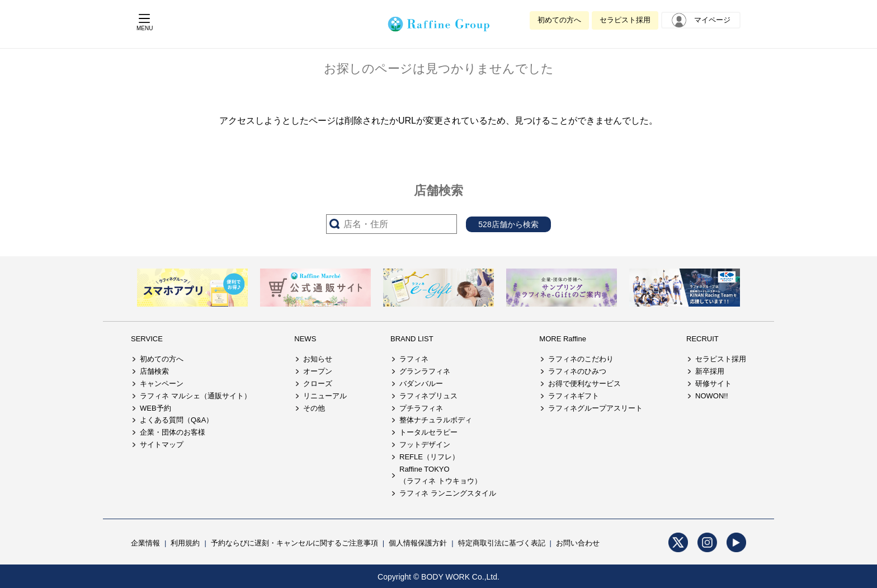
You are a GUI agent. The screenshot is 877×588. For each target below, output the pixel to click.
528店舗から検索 (508, 224)
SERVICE (147, 339)
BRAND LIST (412, 339)
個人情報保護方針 (418, 543)
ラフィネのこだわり (581, 359)
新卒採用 (710, 371)
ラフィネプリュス (428, 396)
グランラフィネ (425, 371)
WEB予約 (155, 408)
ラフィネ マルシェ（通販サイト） (195, 396)
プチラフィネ (421, 408)
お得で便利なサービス (584, 384)
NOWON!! (712, 396)
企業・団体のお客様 (173, 432)
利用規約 (185, 543)
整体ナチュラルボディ (436, 420)
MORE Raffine (563, 339)
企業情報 (145, 543)
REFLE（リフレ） (429, 457)
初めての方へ (559, 20)
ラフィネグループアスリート (595, 408)
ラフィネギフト (574, 396)
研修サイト (713, 384)
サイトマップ (162, 444)
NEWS (305, 339)
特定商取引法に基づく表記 (502, 543)
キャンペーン (162, 384)
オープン (318, 371)
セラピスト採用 (625, 20)
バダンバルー (421, 384)
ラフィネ (414, 359)
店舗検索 (154, 371)
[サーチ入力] (392, 224)
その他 (314, 408)
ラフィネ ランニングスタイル (448, 493)
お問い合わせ (578, 543)
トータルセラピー (428, 432)
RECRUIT (702, 339)
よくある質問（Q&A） (176, 420)
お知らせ (318, 359)
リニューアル (325, 396)
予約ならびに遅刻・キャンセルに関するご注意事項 (294, 543)
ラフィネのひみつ (577, 371)
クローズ (318, 384)
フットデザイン (425, 444)
